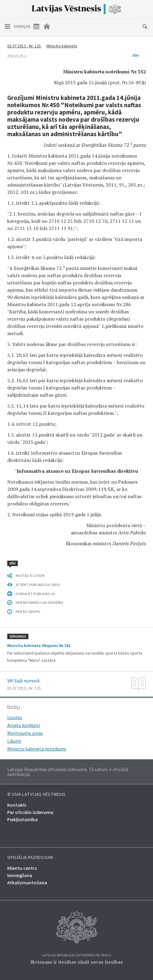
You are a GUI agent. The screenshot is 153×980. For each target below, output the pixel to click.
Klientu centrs (22, 868)
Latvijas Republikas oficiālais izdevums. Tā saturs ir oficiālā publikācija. (68, 772)
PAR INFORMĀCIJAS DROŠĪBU (39, 602)
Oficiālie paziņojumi (30, 857)
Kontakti (17, 805)
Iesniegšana (20, 875)
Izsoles (15, 717)
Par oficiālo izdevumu (30, 812)
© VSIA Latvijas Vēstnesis (36, 794)
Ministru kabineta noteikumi (37, 749)
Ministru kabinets (62, 46)
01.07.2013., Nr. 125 (24, 46)
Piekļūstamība (22, 819)
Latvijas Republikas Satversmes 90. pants (76, 955)
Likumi (14, 741)
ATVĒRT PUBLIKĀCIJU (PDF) (38, 585)
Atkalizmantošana (27, 882)
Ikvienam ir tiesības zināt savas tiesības (77, 962)
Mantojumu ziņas (25, 733)
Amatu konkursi (24, 725)
